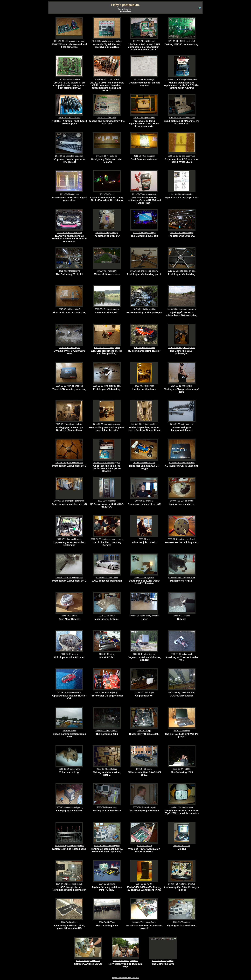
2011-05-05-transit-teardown (69, 233)
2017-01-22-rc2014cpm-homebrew (182, 79)
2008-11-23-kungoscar (144, 577)
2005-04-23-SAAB (144, 769)
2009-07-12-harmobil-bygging (69, 539)
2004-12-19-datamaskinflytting (107, 846)
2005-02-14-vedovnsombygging (69, 807)
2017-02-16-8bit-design (144, 79)
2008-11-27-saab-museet (107, 577)
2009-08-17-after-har (144, 501)
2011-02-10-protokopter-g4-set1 (182, 271)
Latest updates (125, 11)
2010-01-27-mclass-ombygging (107, 463)
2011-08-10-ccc (107, 194)
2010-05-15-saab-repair (69, 348)
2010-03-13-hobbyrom (144, 386)
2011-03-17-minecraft (107, 271)
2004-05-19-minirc (107, 884)
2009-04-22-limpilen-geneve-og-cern (107, 539)
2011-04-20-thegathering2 (182, 233)
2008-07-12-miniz (107, 654)
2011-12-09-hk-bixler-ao (107, 156)
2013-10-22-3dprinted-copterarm (69, 156)
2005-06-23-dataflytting (107, 769)
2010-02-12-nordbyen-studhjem (69, 424)
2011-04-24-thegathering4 (107, 233)
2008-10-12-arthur (69, 616)
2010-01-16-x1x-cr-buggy (144, 463)
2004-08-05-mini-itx (182, 846)
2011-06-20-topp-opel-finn (182, 194)
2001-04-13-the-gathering (163, 961)
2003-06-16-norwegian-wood (125, 961)
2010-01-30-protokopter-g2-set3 (69, 463)
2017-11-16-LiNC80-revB (144, 41)
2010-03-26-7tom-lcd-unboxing (69, 386)
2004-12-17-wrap (144, 846)
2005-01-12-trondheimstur (182, 807)
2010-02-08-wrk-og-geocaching (107, 424)
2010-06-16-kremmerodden (107, 309)
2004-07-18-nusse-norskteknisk (69, 884)
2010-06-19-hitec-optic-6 (69, 309)
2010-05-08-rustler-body (144, 348)
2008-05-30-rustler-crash (182, 654)
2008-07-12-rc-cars (69, 654)
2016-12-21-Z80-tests (107, 118)
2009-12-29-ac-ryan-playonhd (182, 463)
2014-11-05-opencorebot (144, 118)
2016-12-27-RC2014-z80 (69, 118)
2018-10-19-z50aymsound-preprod (69, 41)
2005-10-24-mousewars (69, 769)
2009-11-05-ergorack (107, 501)
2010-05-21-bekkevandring (144, 309)
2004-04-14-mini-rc (69, 922)
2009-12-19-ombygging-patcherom (69, 501)
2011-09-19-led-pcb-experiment (182, 156)
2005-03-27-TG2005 (182, 769)
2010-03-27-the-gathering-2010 (182, 348)
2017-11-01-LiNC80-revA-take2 (182, 41)
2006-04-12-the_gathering (107, 731)
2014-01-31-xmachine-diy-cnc (182, 118)
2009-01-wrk (144, 539)
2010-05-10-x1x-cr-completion (107, 348)
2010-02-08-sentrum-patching (144, 424)
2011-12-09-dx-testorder (144, 156)
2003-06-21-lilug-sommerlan (88, 961)
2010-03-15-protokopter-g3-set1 (107, 386)
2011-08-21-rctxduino (69, 194)
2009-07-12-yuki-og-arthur (182, 501)
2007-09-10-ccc (69, 731)
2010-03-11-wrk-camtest (182, 386)
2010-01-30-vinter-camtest (182, 424)
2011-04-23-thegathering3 (144, 233)
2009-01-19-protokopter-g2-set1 (69, 577)
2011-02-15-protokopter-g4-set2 (144, 271)
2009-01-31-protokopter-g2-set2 (182, 539)
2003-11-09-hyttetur (182, 922)
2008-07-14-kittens (182, 616)
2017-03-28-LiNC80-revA (69, 79)
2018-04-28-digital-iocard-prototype (107, 41)
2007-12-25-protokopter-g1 (107, 692)
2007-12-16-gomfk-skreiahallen (182, 692)
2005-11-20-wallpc (182, 731)
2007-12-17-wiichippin (144, 692)
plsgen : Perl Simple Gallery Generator (125, 978)
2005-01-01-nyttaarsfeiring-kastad (69, 846)
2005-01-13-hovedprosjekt (144, 807)
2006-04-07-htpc (144, 731)
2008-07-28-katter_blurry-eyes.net (144, 616)
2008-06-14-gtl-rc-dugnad (144, 654)
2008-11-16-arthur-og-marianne (182, 577)
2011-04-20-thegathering (69, 271)
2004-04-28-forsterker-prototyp (182, 884)
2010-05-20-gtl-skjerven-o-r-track (182, 309)
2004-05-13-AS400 (144, 884)
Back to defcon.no (124, 9)
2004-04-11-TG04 (107, 922)
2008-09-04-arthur (107, 616)
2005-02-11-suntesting (107, 807)
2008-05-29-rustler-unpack (69, 692)
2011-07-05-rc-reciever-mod (144, 194)
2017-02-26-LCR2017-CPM (107, 79)
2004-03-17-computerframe (144, 922)
